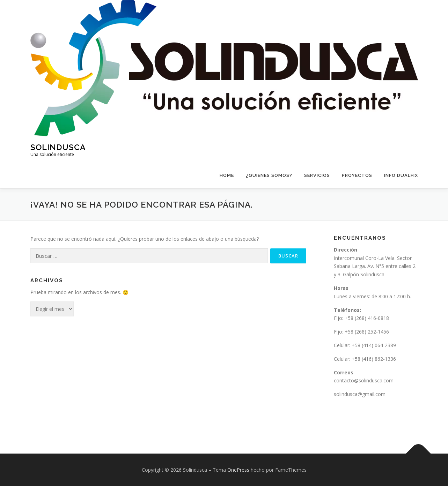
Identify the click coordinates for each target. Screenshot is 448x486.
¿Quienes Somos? (269, 175)
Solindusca (58, 147)
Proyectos (357, 175)
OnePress (238, 470)
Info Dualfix (401, 175)
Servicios (317, 175)
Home (227, 175)
